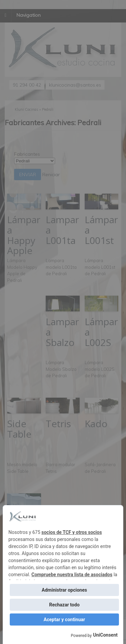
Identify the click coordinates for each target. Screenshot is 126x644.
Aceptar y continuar (64, 620)
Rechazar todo (64, 605)
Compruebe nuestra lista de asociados (72, 575)
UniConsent (105, 635)
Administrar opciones (64, 590)
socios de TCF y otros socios (72, 532)
